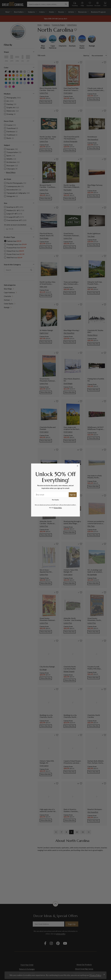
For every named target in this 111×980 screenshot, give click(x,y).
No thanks (55, 500)
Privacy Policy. (58, 508)
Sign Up (73, 495)
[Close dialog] (78, 466)
